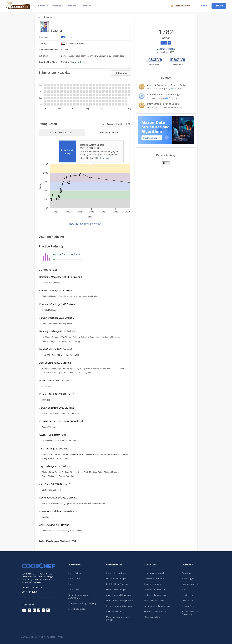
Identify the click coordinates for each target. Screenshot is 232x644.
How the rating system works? (85, 224)
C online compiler (153, 584)
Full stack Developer (116, 579)
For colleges (188, 579)
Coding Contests (190, 584)
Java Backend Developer (119, 595)
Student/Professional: (49, 50)
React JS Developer (116, 573)
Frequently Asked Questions (191, 613)
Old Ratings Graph (108, 133)
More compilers (152, 617)
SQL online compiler (154, 601)
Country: (43, 44)
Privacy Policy (189, 606)
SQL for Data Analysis (117, 584)
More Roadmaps (77, 609)
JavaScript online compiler (158, 606)
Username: (44, 37)
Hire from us (188, 595)
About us (186, 573)
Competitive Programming (82, 604)
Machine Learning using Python (118, 619)
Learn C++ (73, 590)
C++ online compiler (154, 579)
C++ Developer (114, 612)
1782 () (68, 150)
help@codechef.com (33, 587)
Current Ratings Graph (62, 132)
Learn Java (74, 579)
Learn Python (75, 573)
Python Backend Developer (120, 606)
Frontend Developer (116, 590)
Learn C (72, 584)
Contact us (187, 601)
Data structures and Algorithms (79, 597)
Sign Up (219, 6)
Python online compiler (156, 595)
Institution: (44, 56)
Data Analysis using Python (120, 601)
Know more (105, 158)
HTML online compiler (155, 573)
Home (40, 17)
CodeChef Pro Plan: (48, 62)
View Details (80, 62)
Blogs (184, 590)
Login (204, 6)
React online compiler (155, 612)
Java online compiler (154, 590)
